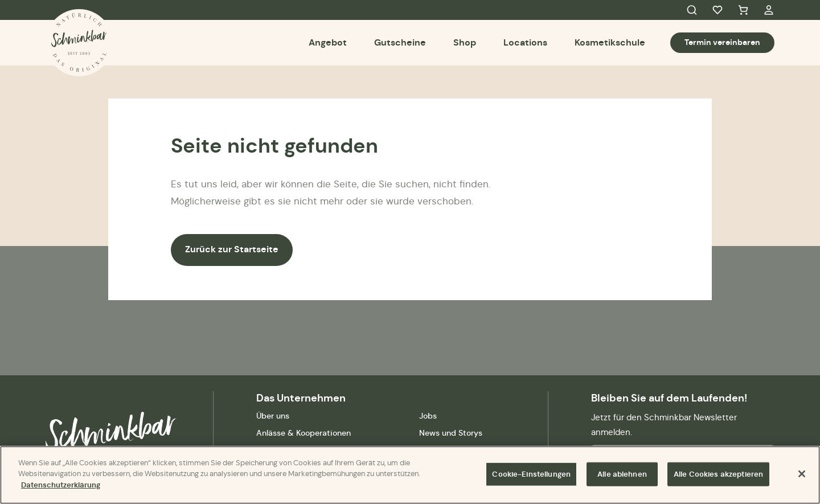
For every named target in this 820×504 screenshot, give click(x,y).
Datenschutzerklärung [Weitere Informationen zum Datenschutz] (61, 488)
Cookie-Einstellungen (531, 477)
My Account (769, 10)
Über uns (273, 416)
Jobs (428, 416)
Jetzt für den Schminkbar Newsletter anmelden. (664, 425)
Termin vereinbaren (722, 42)
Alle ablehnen (622, 477)
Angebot (328, 42)
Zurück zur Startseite (232, 249)
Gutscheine (400, 42)
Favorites (717, 10)
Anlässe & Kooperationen (304, 433)
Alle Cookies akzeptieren (718, 477)
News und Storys (451, 433)
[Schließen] (802, 477)
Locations (525, 42)
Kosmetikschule (610, 42)
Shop (465, 42)
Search (692, 10)
